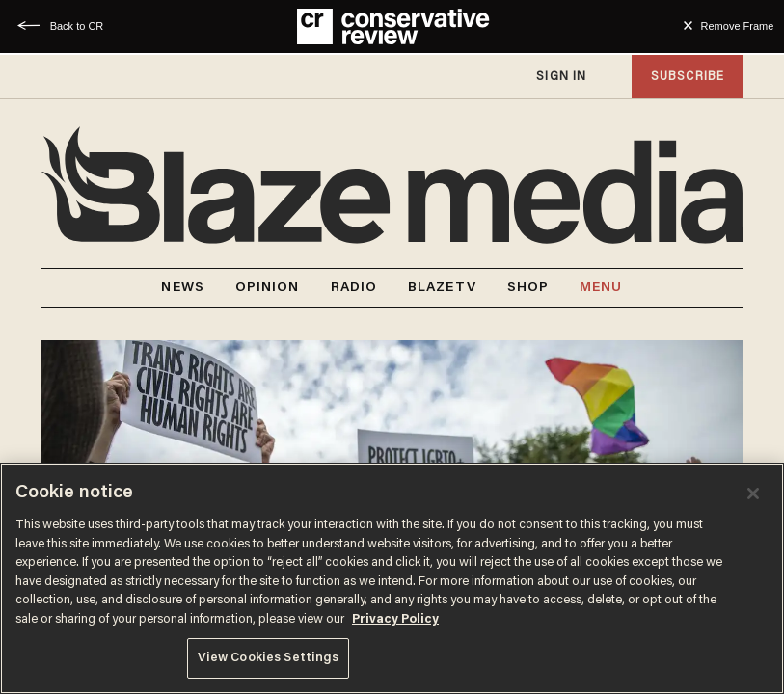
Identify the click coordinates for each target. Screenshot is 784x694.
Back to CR (77, 26)
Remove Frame (738, 26)
